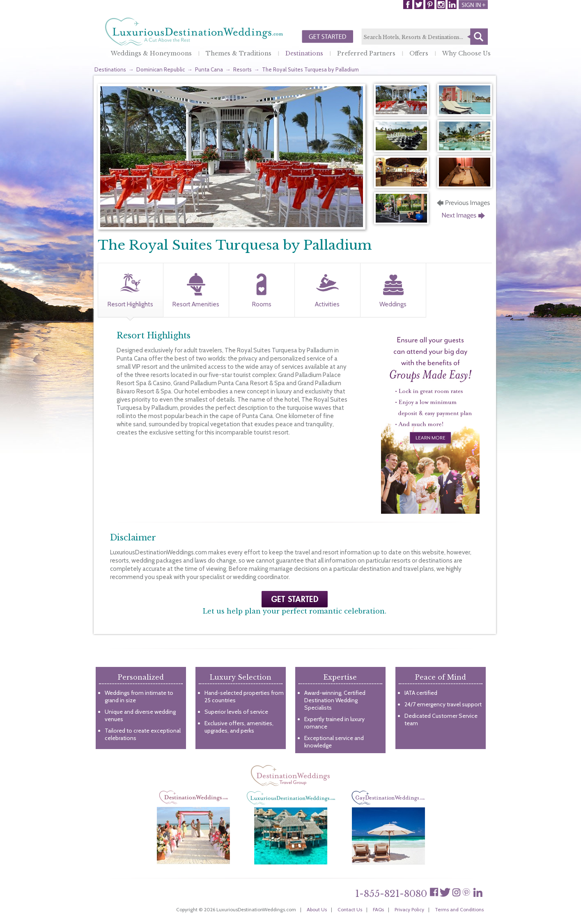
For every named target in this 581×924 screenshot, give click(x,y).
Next (464, 218)
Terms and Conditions (459, 909)
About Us (317, 909)
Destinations (304, 53)
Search (478, 37)
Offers (419, 53)
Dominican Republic (161, 69)
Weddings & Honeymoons (151, 53)
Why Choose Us (466, 53)
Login (473, 5)
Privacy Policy (409, 909)
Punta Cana (209, 69)
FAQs (378, 909)
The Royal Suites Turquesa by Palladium (310, 69)
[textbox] (425, 37)
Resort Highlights (130, 304)
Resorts (242, 69)
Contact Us (350, 909)
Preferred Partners (366, 53)
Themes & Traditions (239, 53)
